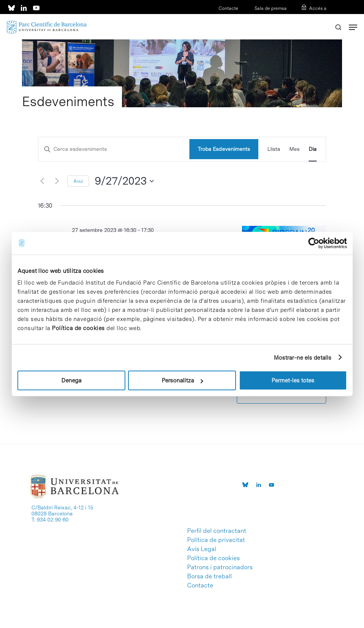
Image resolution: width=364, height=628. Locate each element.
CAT (298, 18)
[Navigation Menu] (353, 27)
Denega (71, 381)
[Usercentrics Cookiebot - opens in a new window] (314, 243)
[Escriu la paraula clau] (114, 149)
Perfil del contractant (217, 531)
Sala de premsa (270, 8)
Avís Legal (202, 549)
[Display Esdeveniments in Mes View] (294, 149)
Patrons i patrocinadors (220, 567)
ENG (322, 18)
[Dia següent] (57, 181)
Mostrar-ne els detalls (303, 357)
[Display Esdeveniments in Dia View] (313, 149)
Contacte (228, 8)
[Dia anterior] (42, 181)
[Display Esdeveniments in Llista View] (274, 149)
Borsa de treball (209, 576)
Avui (78, 181)
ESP (310, 18)
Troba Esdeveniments (224, 149)
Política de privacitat (216, 540)
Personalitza (182, 381)
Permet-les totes (293, 381)
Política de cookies (78, 328)
